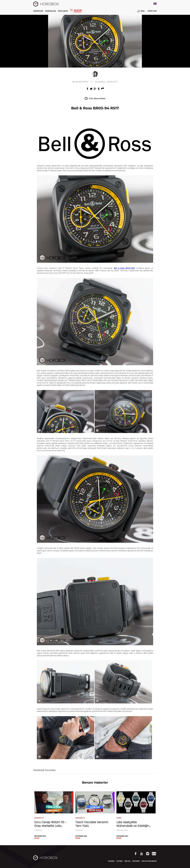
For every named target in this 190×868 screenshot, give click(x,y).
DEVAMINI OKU (40, 836)
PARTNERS (136, 861)
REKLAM (127, 861)
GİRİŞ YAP (152, 11)
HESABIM (111, 861)
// (95, 82)
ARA (141, 11)
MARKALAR (51, 11)
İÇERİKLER (38, 11)
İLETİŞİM (120, 861)
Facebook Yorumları (45, 770)
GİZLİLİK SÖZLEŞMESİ (149, 861)
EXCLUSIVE (63, 11)
